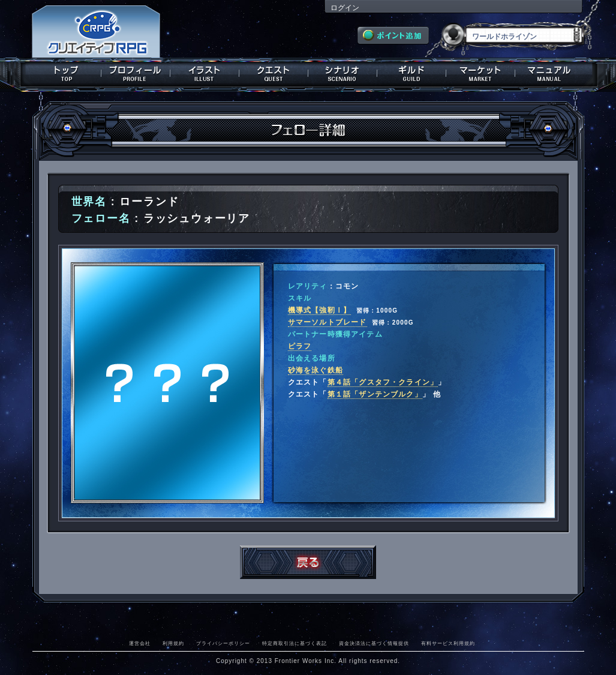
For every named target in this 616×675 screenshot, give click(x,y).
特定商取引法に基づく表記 (295, 643)
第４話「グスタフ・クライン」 (383, 382)
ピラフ (300, 346)
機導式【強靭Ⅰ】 (320, 310)
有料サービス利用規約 (448, 643)
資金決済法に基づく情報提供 (374, 643)
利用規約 (173, 643)
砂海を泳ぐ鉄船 (315, 370)
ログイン (345, 8)
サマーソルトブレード (327, 322)
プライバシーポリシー (223, 643)
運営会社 (140, 643)
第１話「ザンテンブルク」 (375, 394)
